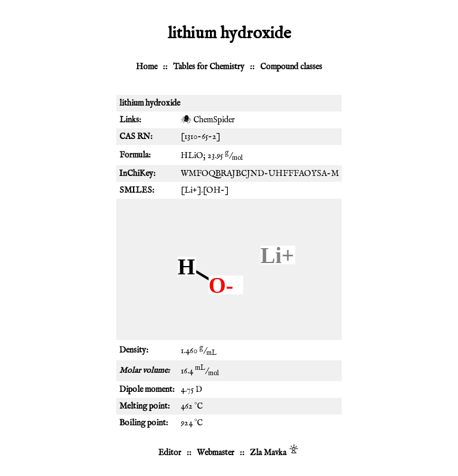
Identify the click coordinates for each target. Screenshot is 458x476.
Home (147, 67)
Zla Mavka (268, 453)
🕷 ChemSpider (208, 120)
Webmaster (216, 453)
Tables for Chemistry (209, 67)
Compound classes (291, 67)
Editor (170, 453)
